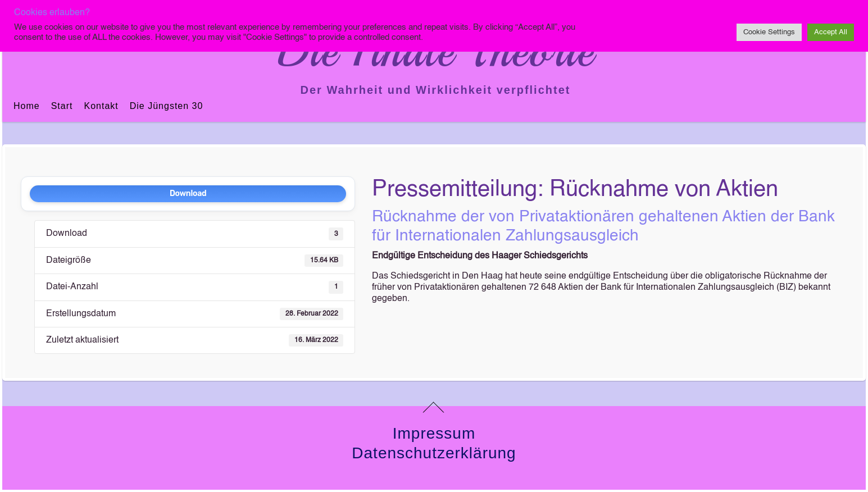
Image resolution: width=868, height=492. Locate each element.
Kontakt (101, 106)
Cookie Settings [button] (769, 32)
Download (188, 193)
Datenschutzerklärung (434, 453)
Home (27, 106)
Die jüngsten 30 (167, 106)
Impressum (434, 433)
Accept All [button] (831, 32)
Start (62, 106)
